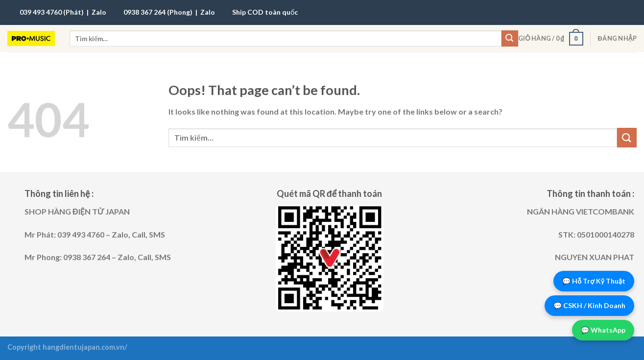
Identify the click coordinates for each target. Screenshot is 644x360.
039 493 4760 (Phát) (52, 12)
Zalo (99, 12)
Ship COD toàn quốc (265, 12)
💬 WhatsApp (603, 330)
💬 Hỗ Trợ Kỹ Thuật (594, 281)
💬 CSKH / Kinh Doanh (589, 305)
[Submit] (510, 39)
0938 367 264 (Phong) (158, 12)
